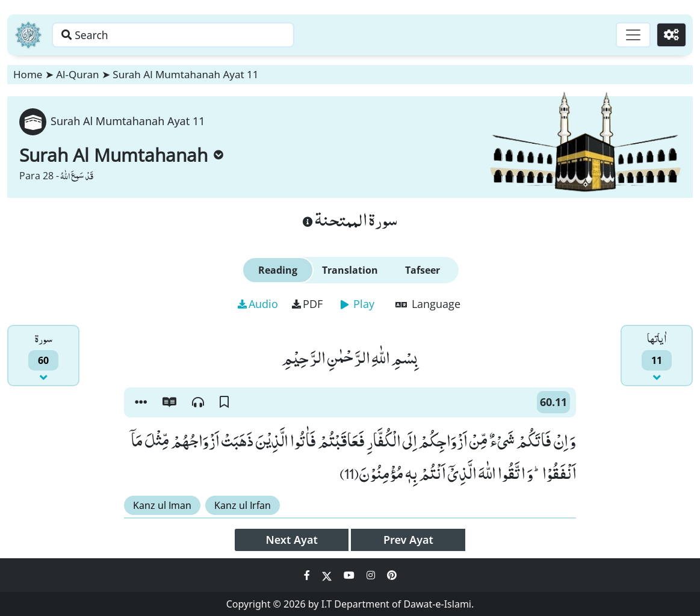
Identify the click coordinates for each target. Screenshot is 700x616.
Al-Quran (77, 74)
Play (358, 304)
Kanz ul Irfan (243, 505)
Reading (278, 270)
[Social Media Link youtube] (350, 575)
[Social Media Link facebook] (308, 575)
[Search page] (188, 35)
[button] (141, 402)
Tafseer (423, 270)
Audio (258, 304)
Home (28, 74)
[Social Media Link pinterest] (392, 575)
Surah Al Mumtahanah (121, 155)
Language (428, 304)
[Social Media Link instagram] (372, 575)
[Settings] (671, 35)
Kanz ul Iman (162, 505)
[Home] (28, 35)
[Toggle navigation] (631, 35)
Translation (350, 270)
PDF (307, 304)
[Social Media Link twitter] (328, 575)
